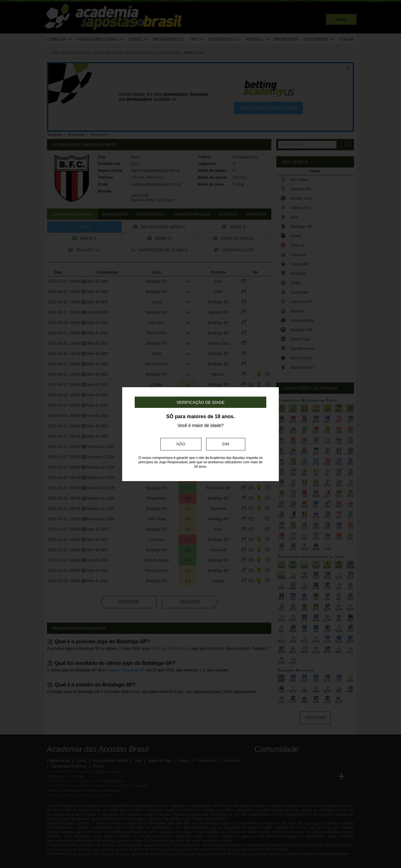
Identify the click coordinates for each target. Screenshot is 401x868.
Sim (226, 444)
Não (181, 444)
